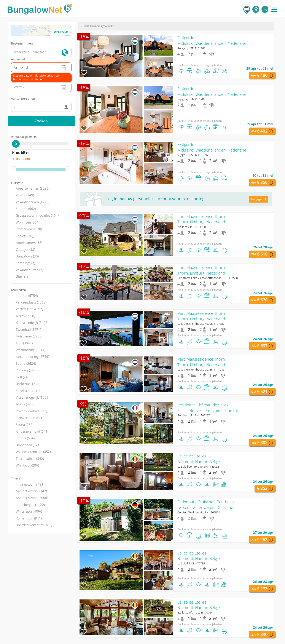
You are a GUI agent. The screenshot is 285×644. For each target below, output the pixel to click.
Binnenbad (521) (28, 445)
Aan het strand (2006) (32, 498)
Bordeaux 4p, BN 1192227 (194, 415)
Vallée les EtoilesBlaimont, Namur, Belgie (199, 459)
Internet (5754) (27, 296)
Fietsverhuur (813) (29, 418)
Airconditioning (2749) (32, 356)
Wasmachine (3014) (30, 350)
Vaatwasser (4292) (29, 309)
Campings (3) (25, 263)
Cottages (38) (25, 249)
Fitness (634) (25, 438)
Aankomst (18, 59)
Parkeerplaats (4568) (31, 302)
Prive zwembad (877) (31, 411)
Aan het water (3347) (31, 491)
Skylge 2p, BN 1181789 (191, 99)
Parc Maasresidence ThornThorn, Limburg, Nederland (201, 219)
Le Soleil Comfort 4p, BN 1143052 (198, 467)
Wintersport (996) (29, 511)
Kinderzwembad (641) (32, 431)
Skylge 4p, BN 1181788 (191, 48)
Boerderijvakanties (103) (34, 525)
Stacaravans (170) (29, 229)
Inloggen (265, 10)
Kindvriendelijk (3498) (32, 323)
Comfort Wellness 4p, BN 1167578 (199, 512)
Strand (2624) (26, 363)
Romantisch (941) (29, 518)
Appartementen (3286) (33, 188)
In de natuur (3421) (30, 484)
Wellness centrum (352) (33, 452)
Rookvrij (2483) (27, 370)
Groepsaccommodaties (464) (37, 215)
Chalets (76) (24, 236)
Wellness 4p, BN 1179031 (193, 227)
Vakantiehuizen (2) (29, 270)
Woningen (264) (28, 222)
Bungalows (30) (27, 256)
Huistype (17, 183)
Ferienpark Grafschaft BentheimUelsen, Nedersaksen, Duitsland (206, 505)
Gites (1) (22, 276)
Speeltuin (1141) (28, 391)
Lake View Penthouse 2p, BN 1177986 (201, 369)
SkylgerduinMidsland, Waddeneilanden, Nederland (212, 40)
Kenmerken (18, 290)
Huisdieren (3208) (29, 336)
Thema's (17, 479)
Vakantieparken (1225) (33, 202)
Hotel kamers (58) (29, 243)
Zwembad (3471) (28, 329)
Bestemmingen (22, 43)
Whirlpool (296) (27, 465)
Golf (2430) (24, 377)
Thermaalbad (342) (30, 459)
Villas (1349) (25, 195)
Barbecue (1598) (28, 384)
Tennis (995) (25, 404)
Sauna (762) (25, 425)
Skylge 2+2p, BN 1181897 (193, 155)
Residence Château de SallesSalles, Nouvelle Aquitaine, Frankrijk (209, 408)
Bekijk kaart (61, 32)
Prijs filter (21, 152)
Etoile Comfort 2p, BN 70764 (195, 612)
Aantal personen (23, 98)
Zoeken (41, 121)
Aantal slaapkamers (24, 137)
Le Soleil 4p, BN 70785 (191, 563)
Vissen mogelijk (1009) (33, 397)
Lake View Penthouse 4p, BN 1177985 (201, 324)
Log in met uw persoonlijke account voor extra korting (155, 199)
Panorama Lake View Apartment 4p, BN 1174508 (208, 278)
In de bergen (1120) (30, 505)
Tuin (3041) (24, 343)
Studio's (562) (26, 209)
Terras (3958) (25, 316)
